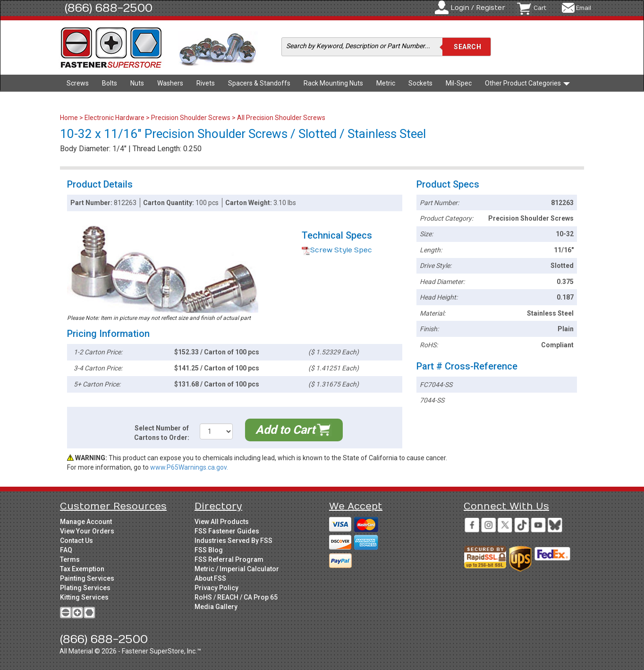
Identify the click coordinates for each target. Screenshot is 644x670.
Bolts (110, 83)
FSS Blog (209, 550)
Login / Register (478, 8)
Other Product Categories (527, 83)
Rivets (206, 83)
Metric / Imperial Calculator (237, 569)
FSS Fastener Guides (227, 531)
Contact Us (76, 541)
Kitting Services (84, 597)
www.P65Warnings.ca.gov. (189, 467)
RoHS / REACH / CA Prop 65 (236, 597)
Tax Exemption (82, 569)
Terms (70, 559)
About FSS (210, 578)
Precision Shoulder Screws (191, 118)
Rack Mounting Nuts (333, 83)
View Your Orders (87, 531)
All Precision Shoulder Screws (281, 118)
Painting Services (87, 578)
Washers (170, 83)
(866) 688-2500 (109, 8)
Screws (78, 83)
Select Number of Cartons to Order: (162, 433)
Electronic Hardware (114, 118)
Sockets (420, 83)
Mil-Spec (459, 83)
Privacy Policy (216, 588)
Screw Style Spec (337, 250)
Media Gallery (216, 607)
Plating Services (85, 588)
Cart (540, 8)
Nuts (137, 83)
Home (70, 118)
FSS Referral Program (229, 559)
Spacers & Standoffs (259, 83)
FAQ (66, 550)
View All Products (222, 522)
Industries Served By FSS (233, 541)
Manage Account (86, 522)
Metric (386, 83)
